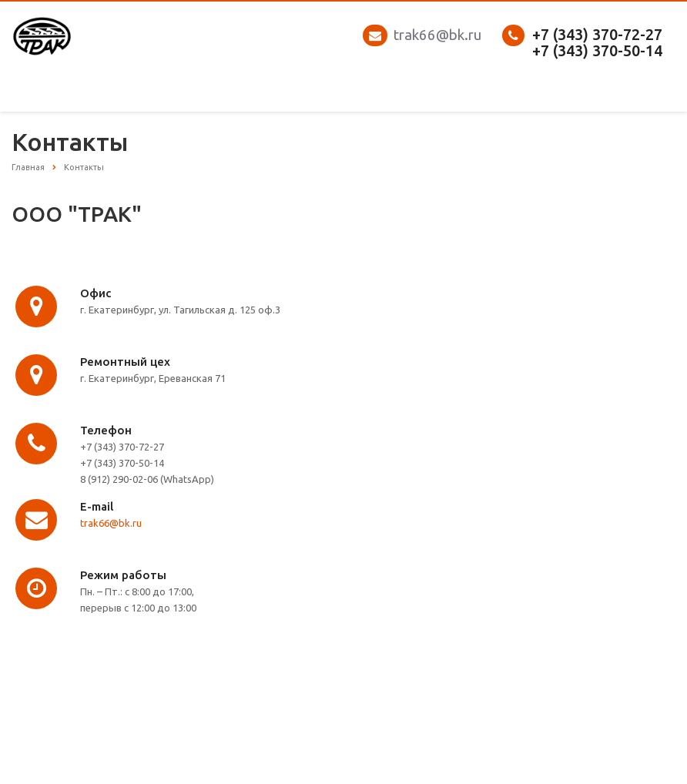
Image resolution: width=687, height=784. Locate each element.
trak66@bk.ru (437, 35)
